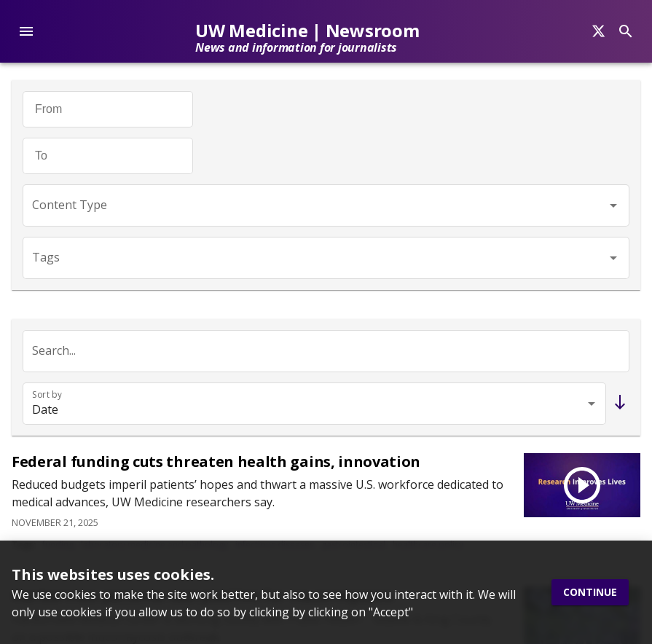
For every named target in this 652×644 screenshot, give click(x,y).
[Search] (598, 31)
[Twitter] (20, 265)
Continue (590, 593)
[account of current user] (26, 31)
